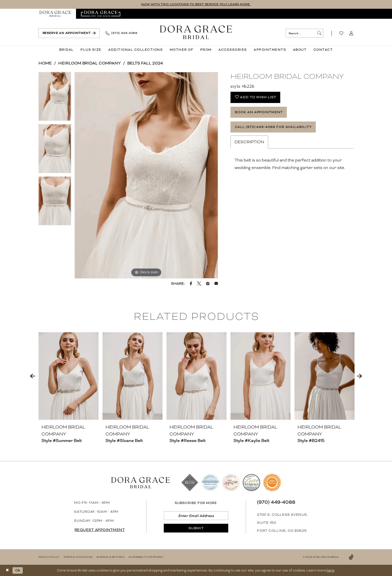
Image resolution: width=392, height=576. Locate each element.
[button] (351, 33)
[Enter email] (196, 516)
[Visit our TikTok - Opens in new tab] (351, 557)
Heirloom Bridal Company (89, 63)
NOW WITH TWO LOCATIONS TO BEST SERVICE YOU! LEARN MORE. (196, 4)
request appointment (100, 530)
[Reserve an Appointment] (69, 33)
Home (45, 63)
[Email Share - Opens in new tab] (216, 283)
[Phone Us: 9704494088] (121, 33)
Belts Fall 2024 (145, 63)
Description (249, 142)
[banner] (196, 32)
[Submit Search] (319, 33)
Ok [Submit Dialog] (18, 570)
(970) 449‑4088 (276, 502)
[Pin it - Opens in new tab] (208, 283)
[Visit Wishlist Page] (341, 33)
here (330, 570)
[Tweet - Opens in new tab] (199, 283)
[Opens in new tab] (101, 14)
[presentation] (68, 376)
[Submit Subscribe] (196, 528)
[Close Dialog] (7, 570)
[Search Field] (304, 33)
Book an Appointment (259, 112)
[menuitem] (55, 14)
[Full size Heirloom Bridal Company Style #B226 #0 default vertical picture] (146, 175)
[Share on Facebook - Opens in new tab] (191, 283)
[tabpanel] (55, 98)
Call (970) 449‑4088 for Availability (273, 127)
